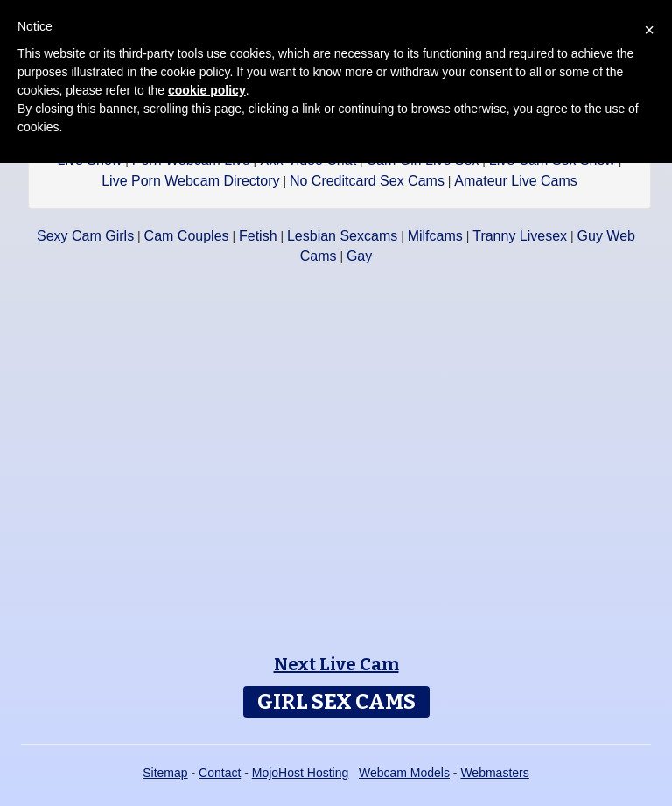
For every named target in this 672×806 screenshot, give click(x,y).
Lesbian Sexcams (342, 236)
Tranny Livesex (520, 236)
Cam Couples (187, 236)
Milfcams (435, 236)
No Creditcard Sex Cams (367, 181)
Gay (359, 256)
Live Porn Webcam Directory (190, 181)
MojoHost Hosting (301, 773)
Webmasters (494, 773)
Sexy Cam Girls (85, 236)
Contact (220, 773)
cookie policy (207, 90)
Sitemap (165, 773)
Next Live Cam (336, 664)
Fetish (258, 236)
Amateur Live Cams (516, 181)
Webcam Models (404, 773)
